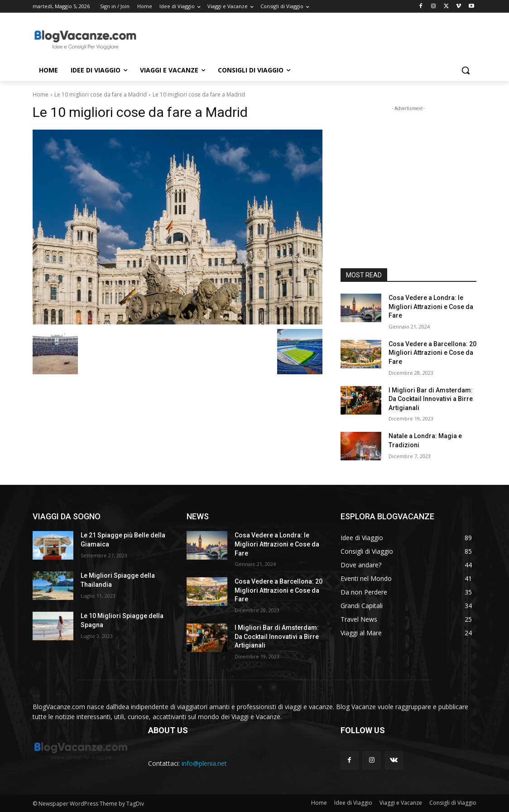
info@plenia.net (204, 763)
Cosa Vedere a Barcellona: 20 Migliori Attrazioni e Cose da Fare (432, 353)
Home (41, 94)
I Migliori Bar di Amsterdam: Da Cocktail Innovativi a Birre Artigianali (431, 399)
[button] (466, 70)
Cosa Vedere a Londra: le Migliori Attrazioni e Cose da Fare (431, 307)
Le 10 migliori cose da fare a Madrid (101, 94)
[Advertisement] (245, 39)
